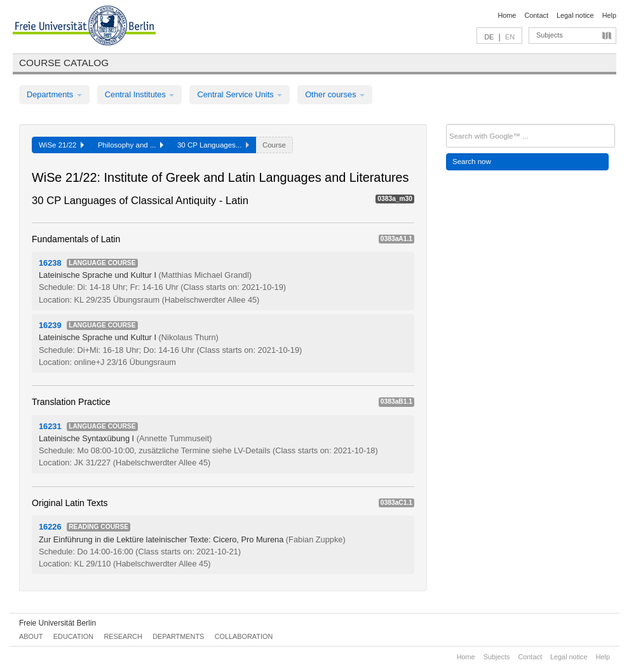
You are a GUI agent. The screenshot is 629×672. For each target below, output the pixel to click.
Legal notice (575, 15)
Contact (536, 15)
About (31, 636)
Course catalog (64, 63)
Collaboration (244, 636)
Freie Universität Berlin (57, 623)
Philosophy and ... (131, 145)
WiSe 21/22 (61, 145)
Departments (54, 94)
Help (609, 15)
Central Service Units (240, 94)
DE (489, 37)
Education (73, 636)
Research (123, 636)
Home (507, 15)
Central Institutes (140, 94)
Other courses (335, 94)
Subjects (550, 35)
